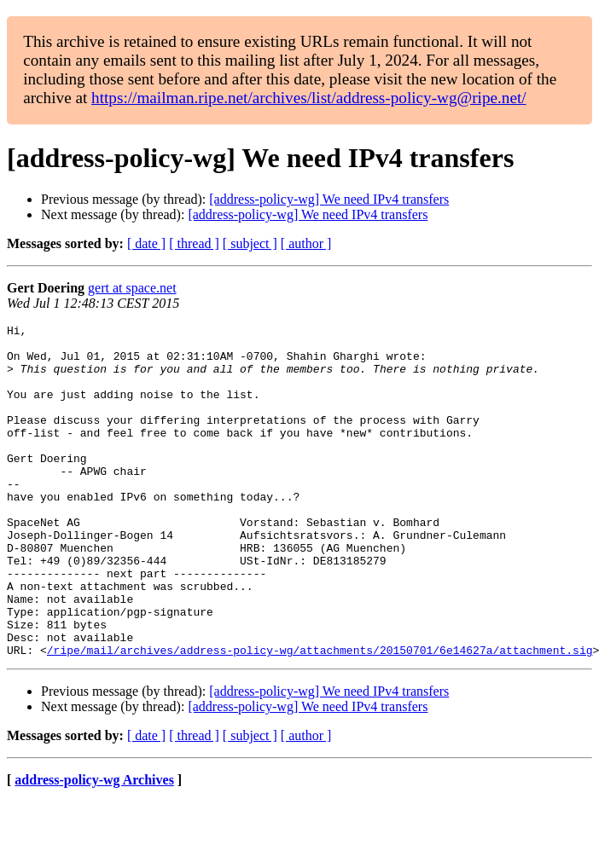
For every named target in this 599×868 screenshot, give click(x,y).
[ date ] (146, 243)
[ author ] (306, 243)
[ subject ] (250, 243)
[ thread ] (194, 243)
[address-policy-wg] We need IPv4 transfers (329, 199)
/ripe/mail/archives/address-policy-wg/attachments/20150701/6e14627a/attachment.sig (320, 716)
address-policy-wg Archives (94, 846)
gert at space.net (132, 288)
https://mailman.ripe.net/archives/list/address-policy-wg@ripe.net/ (309, 98)
